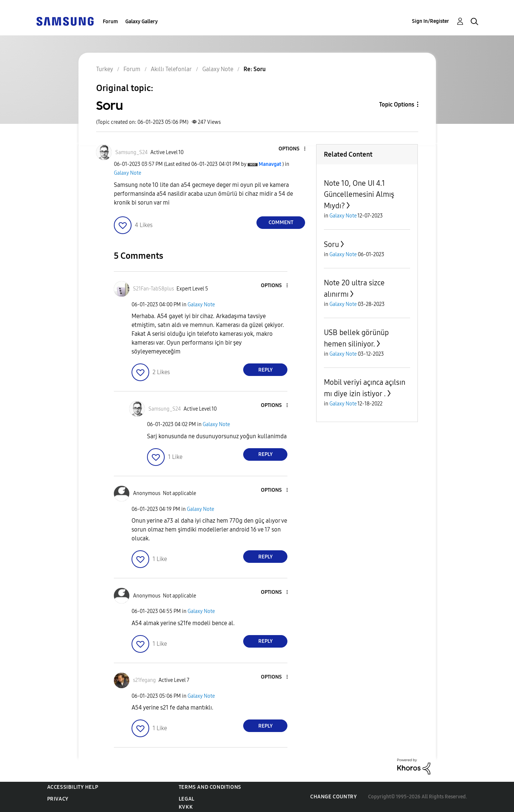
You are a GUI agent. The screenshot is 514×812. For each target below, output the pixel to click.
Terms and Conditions (210, 787)
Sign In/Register (431, 21)
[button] (293, 149)
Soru (331, 244)
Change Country (333, 797)
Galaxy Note (127, 173)
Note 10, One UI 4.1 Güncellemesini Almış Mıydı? (359, 194)
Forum (110, 22)
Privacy (58, 799)
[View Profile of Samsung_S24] (132, 152)
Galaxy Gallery (141, 22)
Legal (187, 799)
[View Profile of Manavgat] (270, 164)
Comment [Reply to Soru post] (281, 222)
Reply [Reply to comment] (265, 370)
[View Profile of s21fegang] (144, 680)
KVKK (186, 807)
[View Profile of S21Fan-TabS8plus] (153, 289)
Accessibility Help (73, 787)
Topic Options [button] (397, 104)
